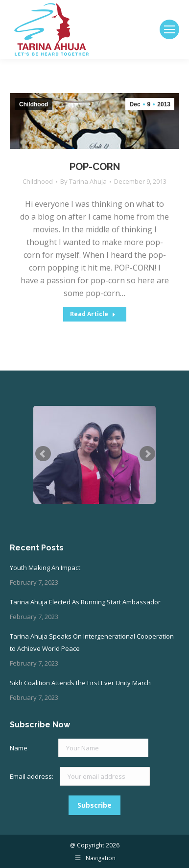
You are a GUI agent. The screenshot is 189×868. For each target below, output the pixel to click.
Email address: (32, 776)
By (83, 181)
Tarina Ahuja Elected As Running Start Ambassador (85, 602)
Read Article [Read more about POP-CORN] (93, 314)
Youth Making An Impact (45, 568)
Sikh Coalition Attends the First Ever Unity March (80, 683)
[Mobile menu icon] (169, 29)
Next (147, 454)
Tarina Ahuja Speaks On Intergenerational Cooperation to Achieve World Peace (92, 642)
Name (19, 748)
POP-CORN (95, 167)
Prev (43, 454)
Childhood (38, 181)
